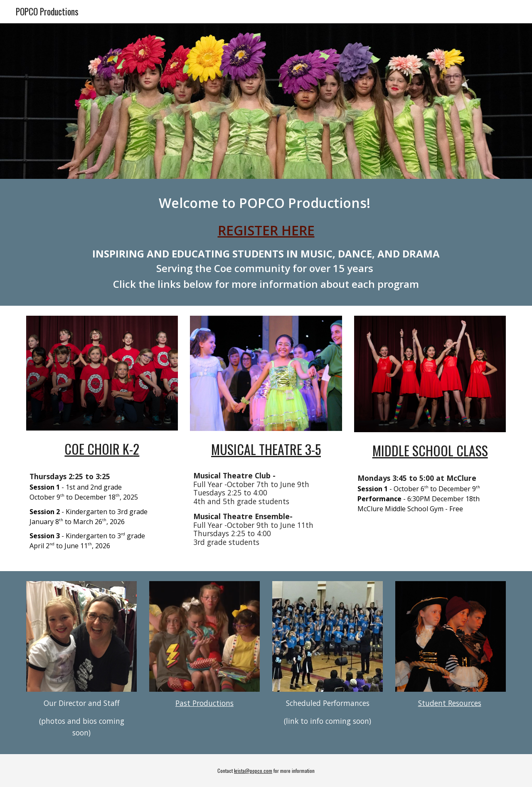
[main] (266, 242)
